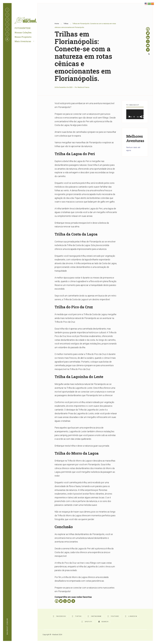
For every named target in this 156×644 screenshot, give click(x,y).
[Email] (69, 601)
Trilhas (66, 24)
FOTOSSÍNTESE (23, 28)
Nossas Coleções (23, 32)
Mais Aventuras (23, 41)
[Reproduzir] (129, 117)
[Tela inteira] (143, 117)
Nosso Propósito (23, 37)
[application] (135, 114)
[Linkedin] (148, 37)
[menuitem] (27, 41)
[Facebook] (57, 601)
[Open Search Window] (7, 39)
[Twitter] (61, 601)
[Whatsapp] (65, 601)
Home (57, 24)
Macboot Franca (83, 87)
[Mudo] (141, 117)
